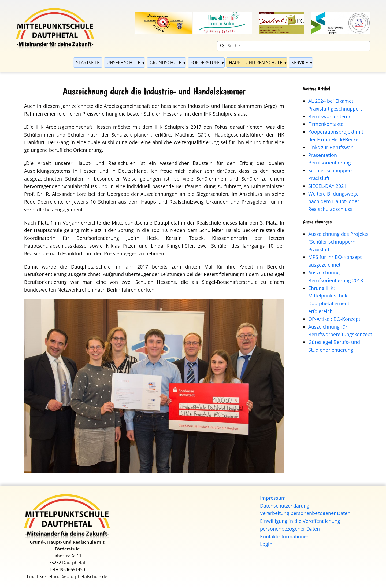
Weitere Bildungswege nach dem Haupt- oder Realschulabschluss (334, 201)
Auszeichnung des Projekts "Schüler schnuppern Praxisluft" (338, 242)
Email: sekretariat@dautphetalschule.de (67, 576)
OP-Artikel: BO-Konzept (334, 319)
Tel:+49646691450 (67, 569)
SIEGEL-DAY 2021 (327, 186)
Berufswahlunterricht (332, 116)
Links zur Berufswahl (332, 147)
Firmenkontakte (326, 124)
